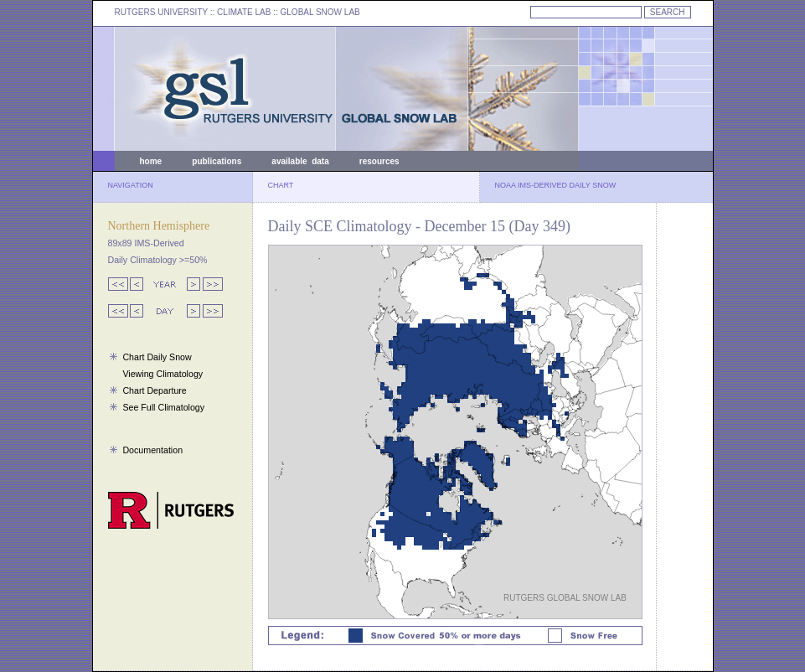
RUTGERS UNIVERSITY (162, 12)
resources (379, 161)
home (151, 161)
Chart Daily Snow (157, 357)
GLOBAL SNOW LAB (320, 12)
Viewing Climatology (163, 374)
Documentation (152, 450)
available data (300, 161)
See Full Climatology (163, 407)
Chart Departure (154, 390)
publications (217, 161)
